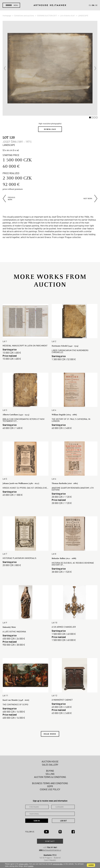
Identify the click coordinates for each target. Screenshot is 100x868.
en (93, 5)
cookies (31, 866)
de (96, 5)
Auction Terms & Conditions (50, 777)
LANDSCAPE (83, 15)
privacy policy (24, 864)
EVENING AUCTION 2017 (47, 15)
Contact (50, 841)
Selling (50, 774)
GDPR (50, 786)
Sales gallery (50, 765)
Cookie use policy (50, 789)
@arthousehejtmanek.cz (50, 850)
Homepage (7, 15)
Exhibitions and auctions (24, 15)
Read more (50, 734)
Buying (50, 771)
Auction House (50, 761)
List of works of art (68, 15)
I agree (91, 865)
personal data (58, 864)
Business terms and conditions (50, 783)
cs (90, 5)
